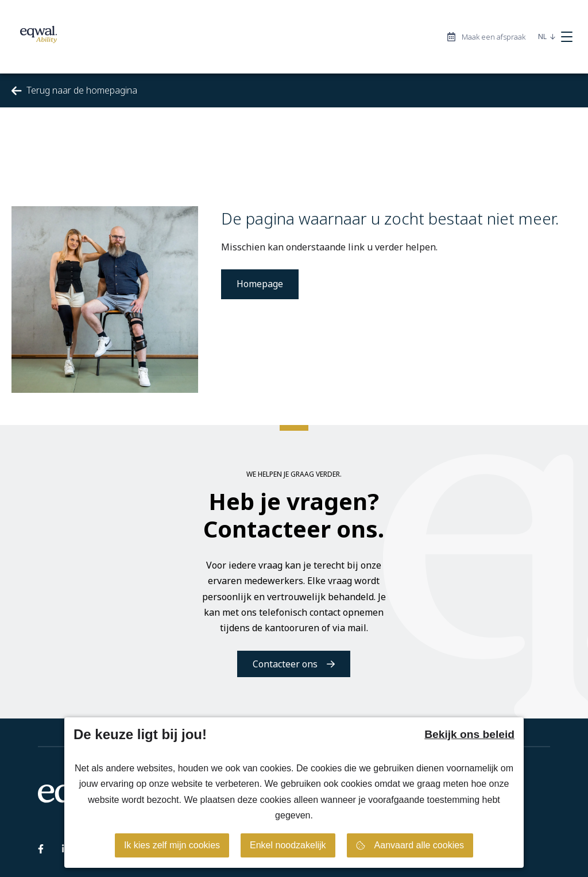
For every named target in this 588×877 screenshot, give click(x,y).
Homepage (260, 284)
